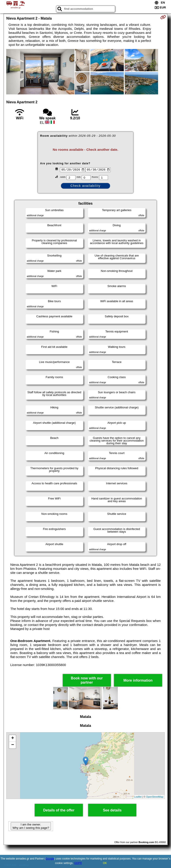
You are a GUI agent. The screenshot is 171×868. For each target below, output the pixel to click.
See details (112, 810)
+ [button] (13, 738)
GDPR (78, 863)
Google (50, 859)
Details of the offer (59, 810)
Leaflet (138, 797)
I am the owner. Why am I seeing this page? (31, 826)
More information (138, 680)
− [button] (13, 745)
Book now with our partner (87, 680)
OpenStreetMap (155, 797)
